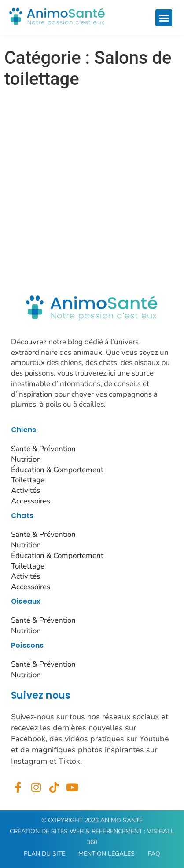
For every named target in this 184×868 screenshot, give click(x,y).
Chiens (24, 430)
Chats (22, 516)
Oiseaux (26, 601)
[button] (164, 18)
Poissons (28, 645)
